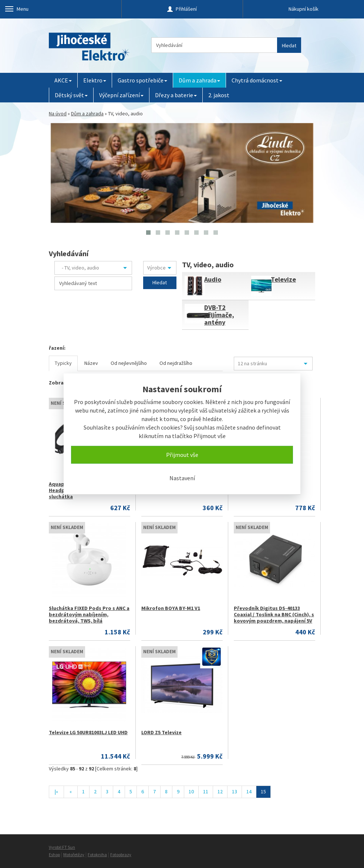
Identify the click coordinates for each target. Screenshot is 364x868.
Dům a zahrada (199, 80)
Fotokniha (97, 855)
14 (249, 791)
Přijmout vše (182, 455)
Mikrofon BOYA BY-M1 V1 (171, 608)
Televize (283, 279)
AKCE (63, 80)
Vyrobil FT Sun (62, 847)
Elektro (95, 80)
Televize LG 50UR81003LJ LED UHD (88, 732)
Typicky (63, 363)
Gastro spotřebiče (142, 80)
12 (220, 791)
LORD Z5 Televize (161, 732)
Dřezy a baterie (176, 95)
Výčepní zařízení (121, 95)
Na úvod (58, 113)
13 (235, 791)
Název (91, 363)
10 (191, 791)
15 (263, 791)
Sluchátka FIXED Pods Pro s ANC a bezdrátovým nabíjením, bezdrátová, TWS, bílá (89, 614)
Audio (213, 279)
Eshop (54, 855)
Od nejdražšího (176, 363)
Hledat (289, 45)
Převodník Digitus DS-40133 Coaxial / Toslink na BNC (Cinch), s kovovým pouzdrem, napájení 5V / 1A (274, 618)
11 (206, 791)
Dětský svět (71, 95)
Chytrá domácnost (257, 80)
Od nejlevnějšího (129, 363)
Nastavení (182, 478)
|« (56, 791)
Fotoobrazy (121, 855)
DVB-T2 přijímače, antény (219, 315)
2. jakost (219, 95)
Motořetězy (74, 855)
